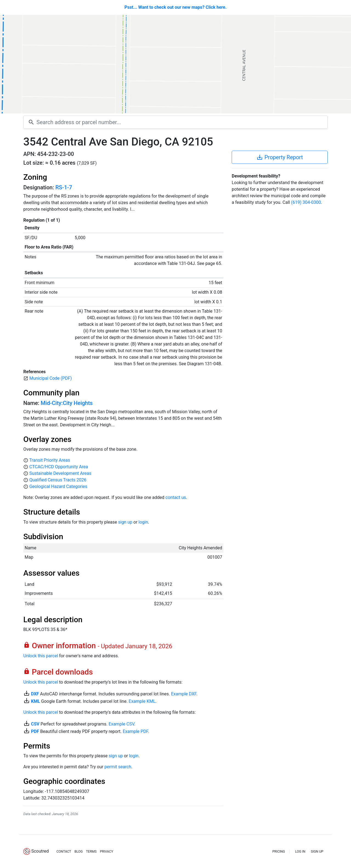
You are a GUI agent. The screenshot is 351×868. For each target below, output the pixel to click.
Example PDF (135, 731)
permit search (118, 767)
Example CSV (121, 724)
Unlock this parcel (41, 656)
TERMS (91, 852)
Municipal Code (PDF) (51, 378)
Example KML (142, 701)
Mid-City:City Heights (67, 403)
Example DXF (184, 694)
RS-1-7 (64, 187)
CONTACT (64, 852)
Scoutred (40, 851)
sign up (125, 522)
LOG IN (300, 852)
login (143, 522)
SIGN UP (317, 852)
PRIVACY (106, 852)
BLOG (78, 852)
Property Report (280, 157)
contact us (176, 497)
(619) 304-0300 (306, 202)
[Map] (175, 64)
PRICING (279, 852)
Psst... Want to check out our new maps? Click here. (175, 7)
